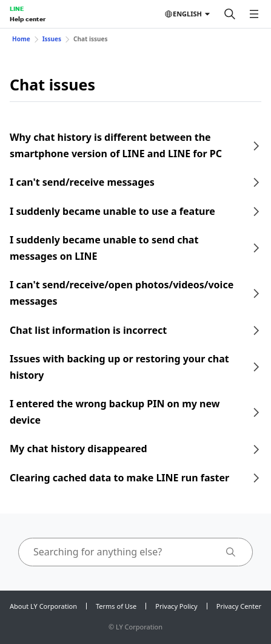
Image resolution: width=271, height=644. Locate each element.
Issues (52, 39)
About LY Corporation (43, 606)
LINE (17, 8)
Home (21, 39)
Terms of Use (116, 606)
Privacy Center (239, 606)
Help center (28, 19)
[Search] (230, 14)
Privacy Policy (176, 606)
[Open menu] (254, 14)
